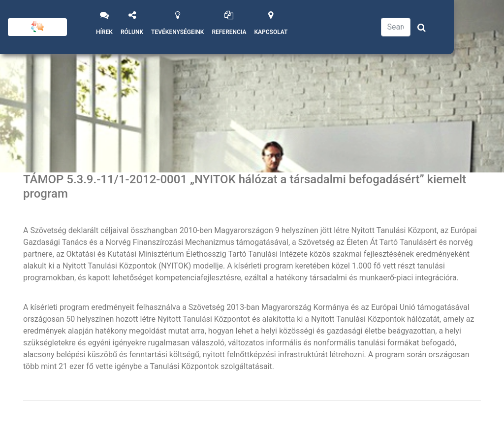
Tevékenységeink (177, 32)
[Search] (396, 27)
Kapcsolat (271, 32)
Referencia (229, 32)
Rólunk (132, 32)
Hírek (104, 32)
